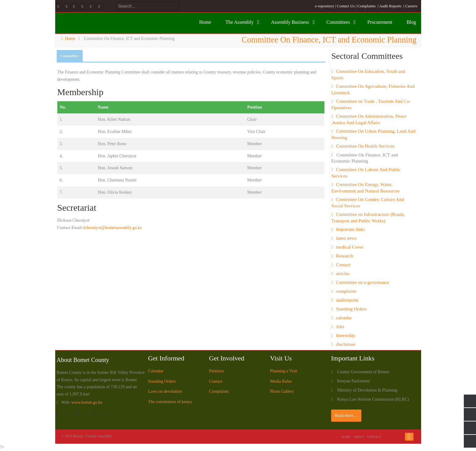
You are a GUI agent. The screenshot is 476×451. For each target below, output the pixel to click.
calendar (344, 318)
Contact (343, 265)
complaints (346, 291)
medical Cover (350, 247)
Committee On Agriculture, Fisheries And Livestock (373, 89)
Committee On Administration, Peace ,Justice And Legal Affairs (369, 119)
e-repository (325, 6)
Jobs (340, 326)
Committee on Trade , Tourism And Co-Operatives (371, 104)
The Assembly (239, 22)
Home (205, 22)
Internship (345, 335)
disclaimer (346, 344)
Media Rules (281, 381)
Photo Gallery (282, 391)
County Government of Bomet (363, 372)
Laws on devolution (165, 391)
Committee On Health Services (365, 146)
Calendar (156, 371)
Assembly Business (290, 22)
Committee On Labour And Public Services (366, 173)
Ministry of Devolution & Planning (367, 390)
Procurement (380, 22)
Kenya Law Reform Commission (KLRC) (373, 399)
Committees (338, 22)
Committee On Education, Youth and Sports (369, 74)
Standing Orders (351, 309)
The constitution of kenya (170, 402)
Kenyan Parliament (354, 381)
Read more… (346, 415)
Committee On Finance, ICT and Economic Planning (365, 158)
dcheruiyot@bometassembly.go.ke (112, 228)
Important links (350, 229)
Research (345, 256)
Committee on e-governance (363, 282)
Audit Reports (390, 6)
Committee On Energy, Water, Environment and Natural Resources (366, 188)
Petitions (217, 371)
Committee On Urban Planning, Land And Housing (374, 134)
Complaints (367, 6)
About (359, 437)
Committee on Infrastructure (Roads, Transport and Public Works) (368, 217)
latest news (346, 238)
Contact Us (346, 6)
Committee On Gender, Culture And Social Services (368, 202)
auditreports (347, 300)
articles (343, 273)
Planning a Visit (284, 371)
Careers (411, 6)
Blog (411, 22)
